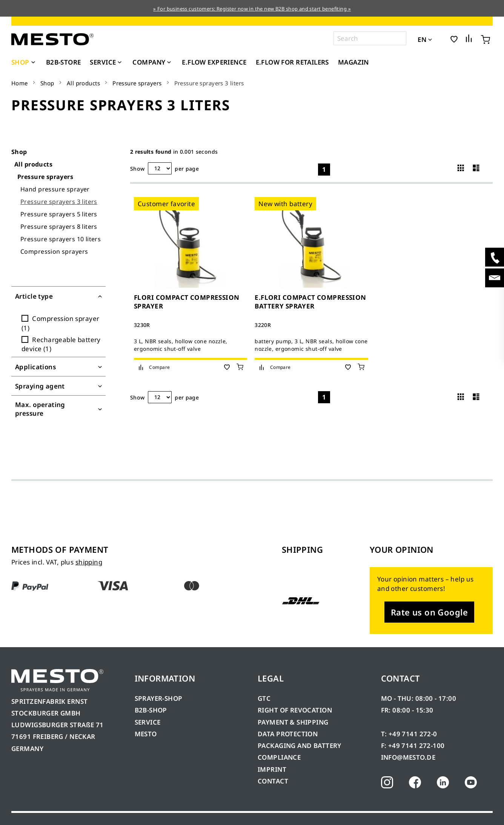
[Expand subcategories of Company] (169, 63)
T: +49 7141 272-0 (409, 734)
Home (20, 83)
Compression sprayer (60, 323)
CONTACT (273, 781)
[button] (440, 39)
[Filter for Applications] (58, 367)
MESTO (146, 734)
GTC (264, 698)
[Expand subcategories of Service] (120, 63)
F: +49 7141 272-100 (413, 746)
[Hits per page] (160, 168)
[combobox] (370, 38)
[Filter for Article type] (58, 296)
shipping (89, 562)
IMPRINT (272, 769)
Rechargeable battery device (61, 344)
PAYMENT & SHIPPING (293, 722)
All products (83, 83)
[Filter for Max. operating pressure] (58, 409)
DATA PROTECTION (288, 734)
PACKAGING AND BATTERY (300, 746)
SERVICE (148, 722)
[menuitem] (24, 62)
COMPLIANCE (279, 757)
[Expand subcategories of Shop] (33, 63)
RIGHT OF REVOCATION (295, 710)
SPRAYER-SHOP (159, 698)
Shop (47, 83)
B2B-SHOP (151, 710)
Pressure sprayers (137, 83)
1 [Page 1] (324, 169)
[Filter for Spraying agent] (58, 386)
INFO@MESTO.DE (408, 757)
